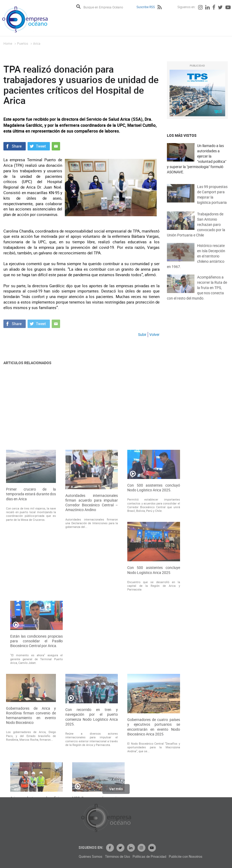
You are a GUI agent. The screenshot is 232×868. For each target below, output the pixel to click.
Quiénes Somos (122, 857)
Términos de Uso (149, 857)
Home (8, 43)
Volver (154, 334)
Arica (37, 43)
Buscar (78, 7)
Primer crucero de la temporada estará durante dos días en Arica (31, 598)
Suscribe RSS (146, 7)
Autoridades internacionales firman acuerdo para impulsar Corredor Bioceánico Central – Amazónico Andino (92, 607)
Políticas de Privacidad (181, 857)
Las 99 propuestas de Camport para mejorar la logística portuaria (212, 200)
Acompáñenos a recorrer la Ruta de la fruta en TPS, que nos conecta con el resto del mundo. (197, 294)
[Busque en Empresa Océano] (107, 7)
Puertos (23, 43)
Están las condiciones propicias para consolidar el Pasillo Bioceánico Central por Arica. (36, 745)
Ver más (116, 791)
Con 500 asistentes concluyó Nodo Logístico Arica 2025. (154, 592)
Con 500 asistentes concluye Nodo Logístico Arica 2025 (154, 674)
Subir (142, 334)
